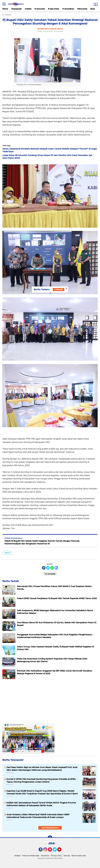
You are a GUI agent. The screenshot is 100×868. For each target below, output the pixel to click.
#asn (93, 9)
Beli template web (79, 856)
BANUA (8, 553)
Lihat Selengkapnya (50, 828)
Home (5, 9)
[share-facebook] (44, 568)
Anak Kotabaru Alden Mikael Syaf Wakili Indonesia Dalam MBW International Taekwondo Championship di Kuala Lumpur (38, 816)
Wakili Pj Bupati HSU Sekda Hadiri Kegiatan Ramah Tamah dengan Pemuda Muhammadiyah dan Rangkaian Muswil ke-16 (42, 542)
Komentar (50, 574)
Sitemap (67, 856)
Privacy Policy (56, 856)
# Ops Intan (54, 9)
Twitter (56, 851)
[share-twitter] (48, 568)
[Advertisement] (50, 704)
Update (59, 289)
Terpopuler (16, 9)
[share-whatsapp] (52, 568)
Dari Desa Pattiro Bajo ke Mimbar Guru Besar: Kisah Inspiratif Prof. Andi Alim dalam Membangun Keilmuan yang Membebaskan (42, 769)
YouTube (61, 851)
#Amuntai (82, 9)
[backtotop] (50, 838)
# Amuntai (40, 9)
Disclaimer (45, 856)
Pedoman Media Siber (31, 856)
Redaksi (18, 856)
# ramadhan (68, 9)
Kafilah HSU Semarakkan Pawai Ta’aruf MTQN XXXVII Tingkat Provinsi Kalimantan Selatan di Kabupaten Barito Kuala (41, 804)
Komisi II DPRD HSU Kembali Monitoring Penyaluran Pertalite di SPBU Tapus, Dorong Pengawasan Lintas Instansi (41, 780)
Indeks (28, 9)
